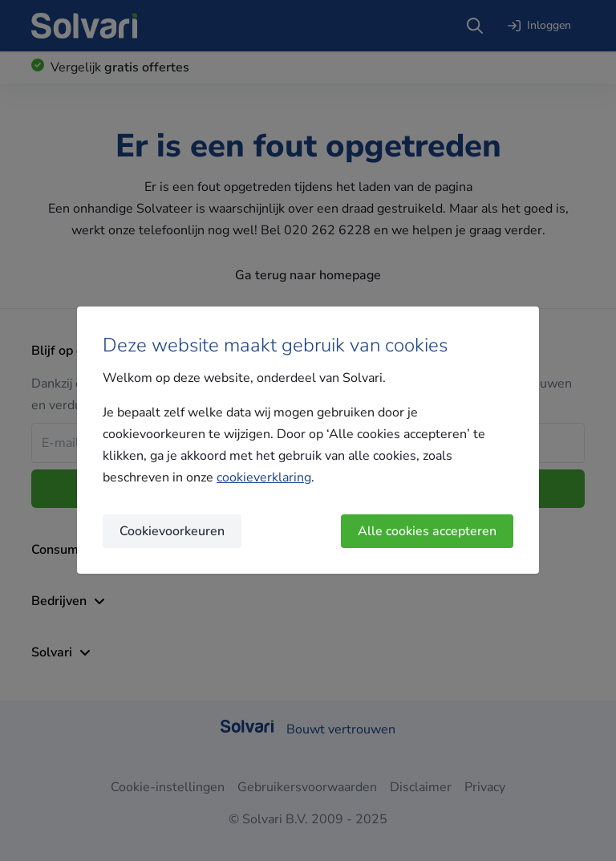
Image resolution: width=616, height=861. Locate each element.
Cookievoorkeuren (172, 531)
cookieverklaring (264, 477)
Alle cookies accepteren (427, 531)
